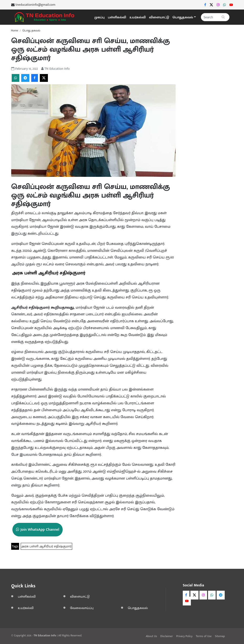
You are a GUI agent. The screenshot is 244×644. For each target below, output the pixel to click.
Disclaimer (167, 636)
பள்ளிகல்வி (117, 17)
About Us (151, 636)
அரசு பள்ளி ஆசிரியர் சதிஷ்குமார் (47, 546)
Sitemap (220, 636)
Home (15, 30)
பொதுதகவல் (138, 608)
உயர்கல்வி (137, 17)
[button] (184, 17)
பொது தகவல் (31, 30)
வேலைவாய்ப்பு (82, 608)
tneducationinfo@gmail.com (35, 5)
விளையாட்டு (159, 17)
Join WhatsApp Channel (38, 530)
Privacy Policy (184, 636)
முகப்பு (99, 17)
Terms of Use (204, 636)
